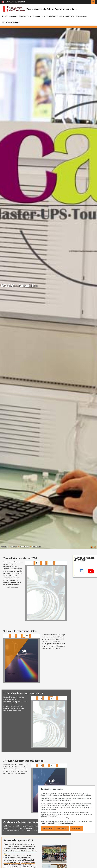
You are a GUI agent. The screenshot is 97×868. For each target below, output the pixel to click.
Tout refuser (76, 828)
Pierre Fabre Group (28, 862)
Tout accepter (48, 828)
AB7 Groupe (26, 860)
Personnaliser (62, 828)
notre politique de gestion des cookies (60, 823)
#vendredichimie (19, 851)
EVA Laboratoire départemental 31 (22, 865)
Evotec (6, 865)
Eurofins (17, 862)
